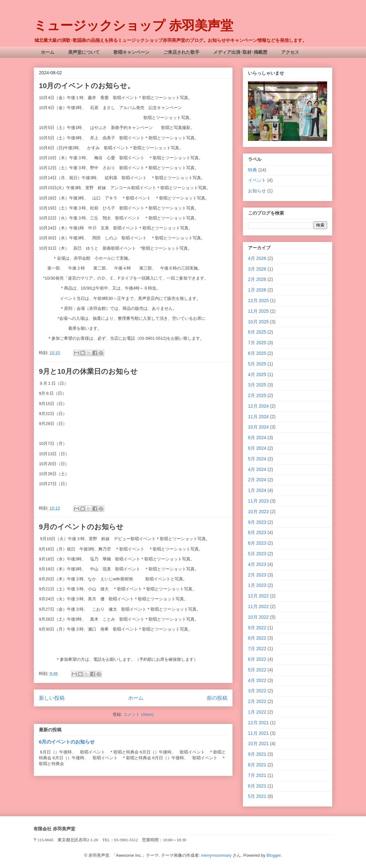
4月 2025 (257, 374)
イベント (257, 180)
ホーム (48, 52)
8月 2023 (257, 532)
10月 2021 (258, 743)
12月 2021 (258, 723)
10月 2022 (258, 617)
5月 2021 (257, 796)
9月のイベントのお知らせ (81, 527)
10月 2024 (258, 427)
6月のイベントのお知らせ (67, 742)
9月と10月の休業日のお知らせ (88, 371)
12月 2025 (258, 300)
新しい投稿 (52, 698)
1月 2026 (257, 290)
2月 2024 (257, 480)
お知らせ (257, 191)
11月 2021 (258, 733)
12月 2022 (258, 596)
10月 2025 (258, 322)
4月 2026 (257, 258)
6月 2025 (257, 353)
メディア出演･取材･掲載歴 (240, 52)
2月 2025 (257, 395)
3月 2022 (257, 691)
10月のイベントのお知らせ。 (87, 86)
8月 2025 (257, 332)
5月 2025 (257, 364)
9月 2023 (257, 522)
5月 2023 (257, 554)
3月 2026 (257, 269)
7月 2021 (257, 775)
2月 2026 (257, 279)
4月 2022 (257, 680)
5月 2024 (257, 459)
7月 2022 (257, 649)
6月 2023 (257, 543)
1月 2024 (257, 490)
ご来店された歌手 (181, 52)
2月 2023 (257, 575)
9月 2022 (257, 628)
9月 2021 (257, 754)
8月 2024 (257, 438)
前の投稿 (217, 698)
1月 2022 (257, 712)
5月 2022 (257, 670)
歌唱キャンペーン (132, 52)
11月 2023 (258, 501)
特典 (252, 170)
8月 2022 (257, 638)
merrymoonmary (216, 855)
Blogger (274, 855)
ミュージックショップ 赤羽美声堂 (133, 25)
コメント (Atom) (138, 714)
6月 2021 (257, 786)
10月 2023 (258, 512)
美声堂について (84, 52)
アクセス (290, 52)
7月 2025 (257, 343)
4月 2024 (257, 469)
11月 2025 (258, 311)
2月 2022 (257, 701)
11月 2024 (258, 417)
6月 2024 (257, 448)
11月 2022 (258, 606)
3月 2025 (257, 385)
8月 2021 (257, 765)
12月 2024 (258, 406)
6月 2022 (257, 659)
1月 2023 (257, 585)
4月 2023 (257, 564)
